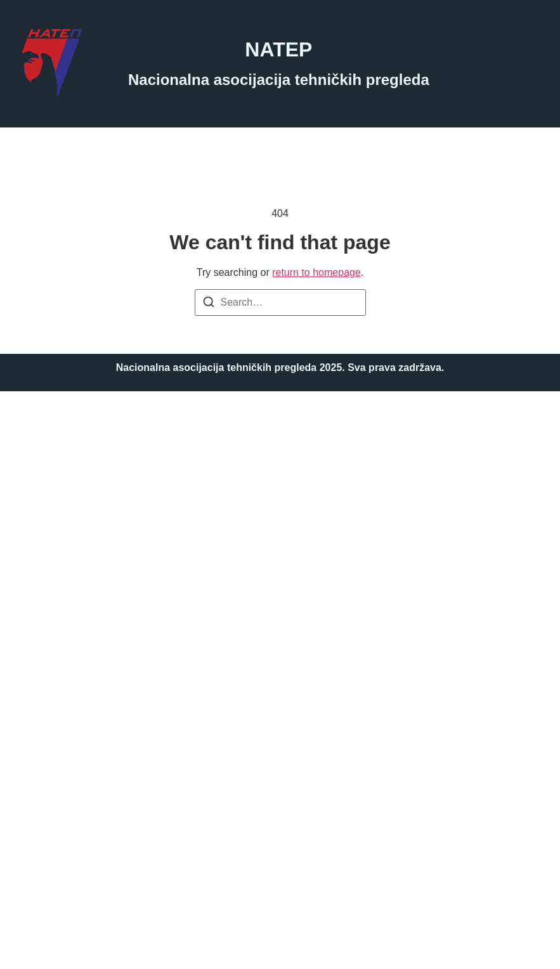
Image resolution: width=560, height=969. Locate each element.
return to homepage (316, 272)
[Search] (209, 304)
